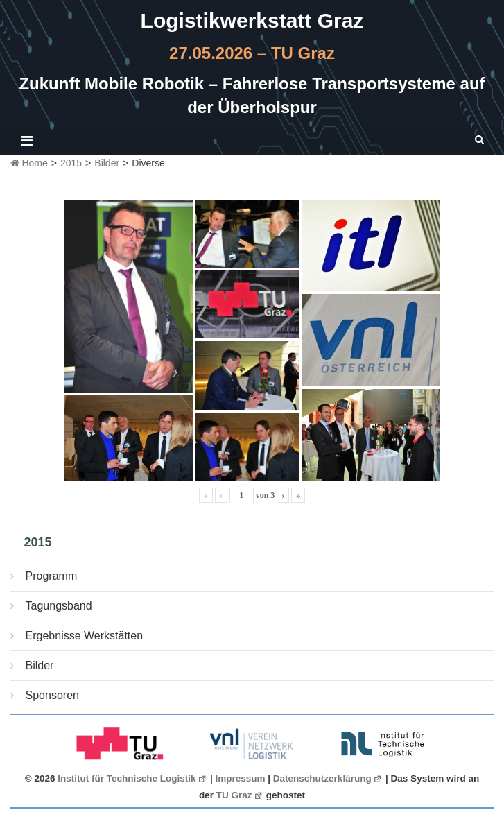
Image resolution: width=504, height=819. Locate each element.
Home (29, 163)
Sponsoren (52, 695)
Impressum (241, 778)
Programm (52, 576)
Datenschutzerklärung (328, 778)
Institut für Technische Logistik (132, 778)
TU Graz (240, 795)
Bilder (107, 163)
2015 (71, 163)
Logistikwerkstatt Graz (252, 20)
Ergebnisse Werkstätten (85, 636)
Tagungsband (59, 606)
